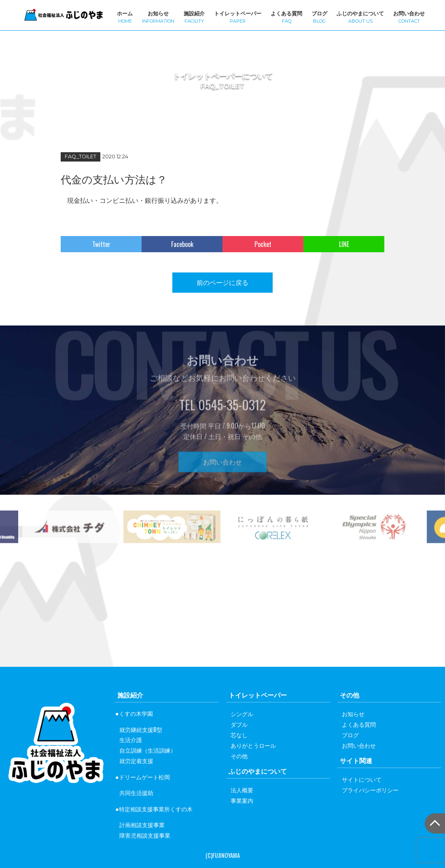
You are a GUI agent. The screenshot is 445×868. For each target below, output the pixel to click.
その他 (239, 756)
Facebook (182, 244)
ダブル (239, 724)
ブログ (319, 16)
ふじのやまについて (360, 16)
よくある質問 (286, 16)
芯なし (239, 735)
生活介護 (131, 739)
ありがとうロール (253, 745)
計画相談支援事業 (142, 824)
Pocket (263, 244)
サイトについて (362, 779)
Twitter (101, 244)
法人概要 (242, 790)
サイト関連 (356, 760)
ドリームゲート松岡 (144, 777)
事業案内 (242, 800)
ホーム (125, 16)
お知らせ (158, 16)
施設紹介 (194, 16)
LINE (344, 244)
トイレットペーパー (238, 16)
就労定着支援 (136, 761)
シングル (242, 714)
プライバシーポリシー (370, 790)
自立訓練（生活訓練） (148, 750)
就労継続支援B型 (141, 729)
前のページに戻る (222, 282)
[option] (172, 544)
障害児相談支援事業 (145, 835)
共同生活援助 (136, 792)
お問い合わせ (409, 16)
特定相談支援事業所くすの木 (156, 809)
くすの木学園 (136, 713)
